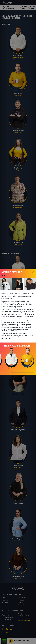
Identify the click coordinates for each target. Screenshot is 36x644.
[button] (3, 284)
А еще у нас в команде (16, 346)
